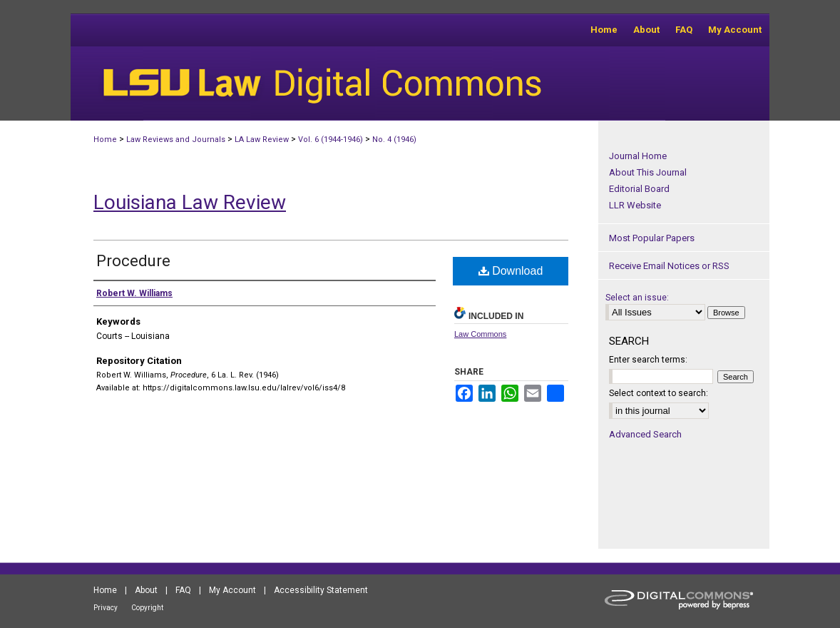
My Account (232, 590)
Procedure (133, 261)
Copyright (147, 608)
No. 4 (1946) (394, 140)
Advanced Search (645, 434)
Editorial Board (639, 189)
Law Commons (480, 334)
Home (105, 140)
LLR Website (635, 205)
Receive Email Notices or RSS (669, 266)
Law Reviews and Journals (176, 140)
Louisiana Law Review (190, 202)
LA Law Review (262, 140)
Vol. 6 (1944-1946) (331, 140)
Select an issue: (637, 298)
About (146, 590)
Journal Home (638, 156)
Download (511, 271)
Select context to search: (659, 393)
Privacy (106, 608)
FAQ (183, 590)
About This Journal (648, 172)
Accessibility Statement (321, 590)
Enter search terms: (648, 360)
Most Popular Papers (652, 238)
